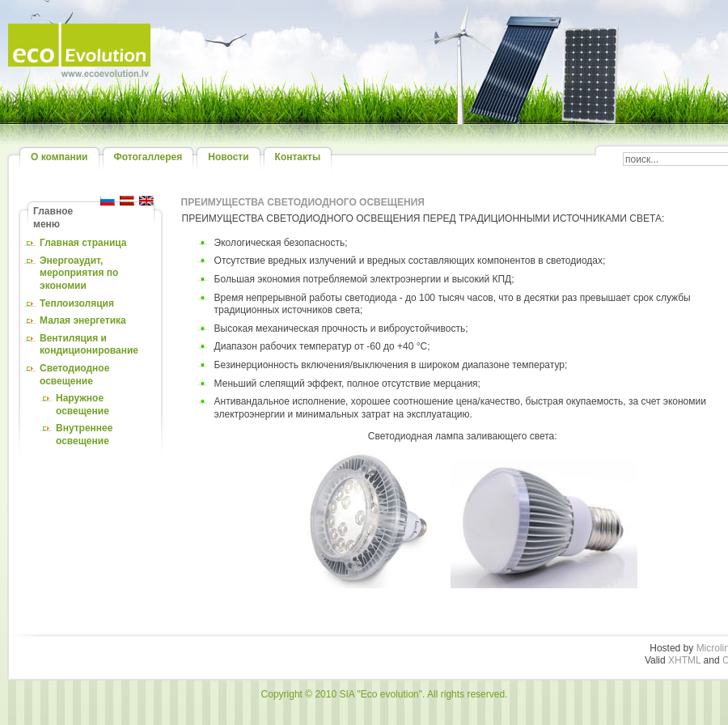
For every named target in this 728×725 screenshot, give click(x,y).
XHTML (684, 660)
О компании (59, 157)
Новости (228, 157)
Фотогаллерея (148, 157)
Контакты (298, 157)
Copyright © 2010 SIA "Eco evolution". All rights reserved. (385, 694)
